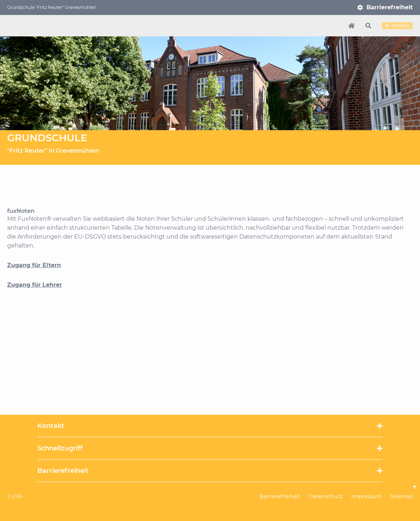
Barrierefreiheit (390, 7)
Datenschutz (326, 496)
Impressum (367, 496)
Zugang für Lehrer (35, 285)
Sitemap (402, 496)
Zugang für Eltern (34, 265)
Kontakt (397, 26)
